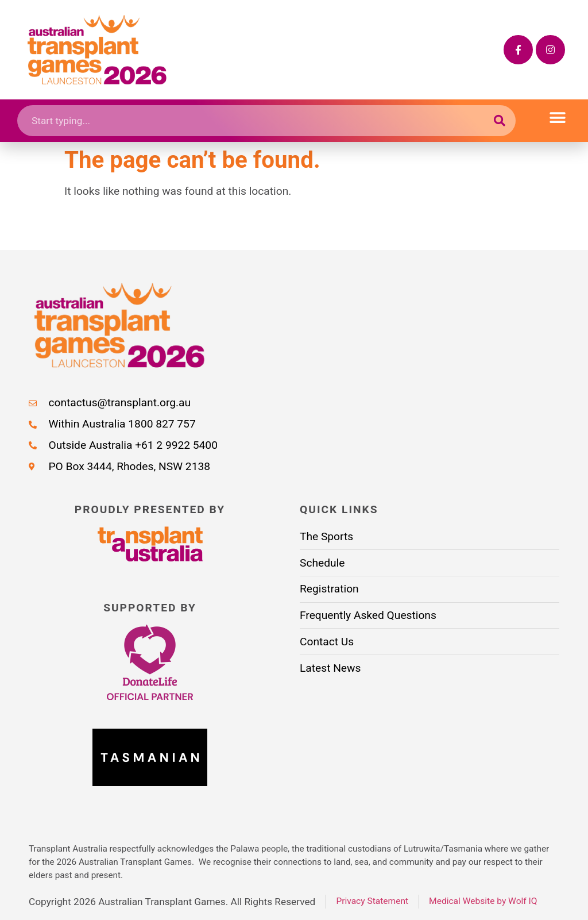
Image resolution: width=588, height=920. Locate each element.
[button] (558, 118)
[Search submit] (500, 121)
